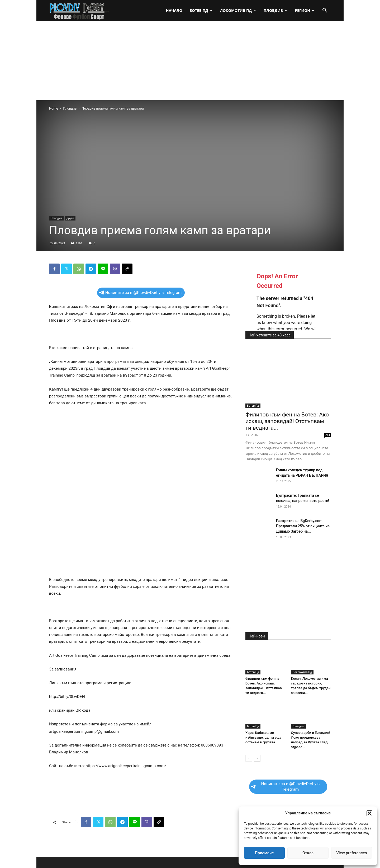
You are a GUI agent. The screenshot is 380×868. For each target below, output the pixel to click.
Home (54, 108)
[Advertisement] (190, 61)
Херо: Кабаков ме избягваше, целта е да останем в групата (263, 737)
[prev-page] (249, 758)
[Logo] (80, 11)
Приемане (264, 853)
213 (328, 435)
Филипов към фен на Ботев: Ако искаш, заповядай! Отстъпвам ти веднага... (287, 421)
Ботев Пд (201, 10)
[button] (369, 813)
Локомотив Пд (238, 10)
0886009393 (212, 745)
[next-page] (257, 758)
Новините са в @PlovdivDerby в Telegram (141, 293)
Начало (174, 10)
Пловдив (275, 10)
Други (70, 218)
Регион (305, 10)
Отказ (308, 853)
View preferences (351, 853)
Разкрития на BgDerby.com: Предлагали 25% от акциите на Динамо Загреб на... (303, 526)
